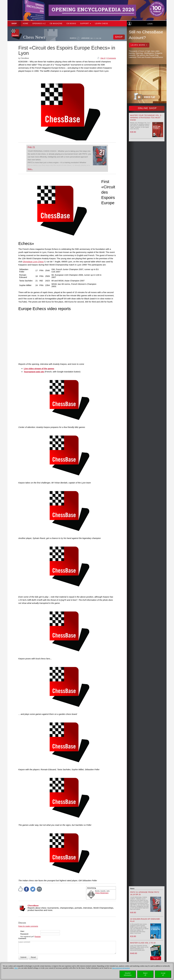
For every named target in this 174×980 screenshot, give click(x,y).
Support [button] (86, 24)
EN (95, 38)
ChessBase (33, 906)
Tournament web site (34, 372)
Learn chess (102, 24)
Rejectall (145, 974)
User (22, 931)
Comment (22, 939)
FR (100, 38)
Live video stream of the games (39, 369)
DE (92, 38)
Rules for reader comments (28, 926)
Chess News (34, 37)
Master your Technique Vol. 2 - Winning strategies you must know (146, 118)
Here (16, 968)
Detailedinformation (128, 974)
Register (38, 937)
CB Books (71, 24)
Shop (14, 24)
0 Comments (111, 58)
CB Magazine (56, 24)
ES (97, 38)
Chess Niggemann (102, 893)
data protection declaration (121, 968)
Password (24, 934)
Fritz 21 (31, 147)
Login (150, 24)
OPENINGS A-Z (39, 24)
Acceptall (163, 974)
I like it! (103, 58)
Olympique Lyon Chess (33, 262)
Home (26, 24)
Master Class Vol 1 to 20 (143, 943)
